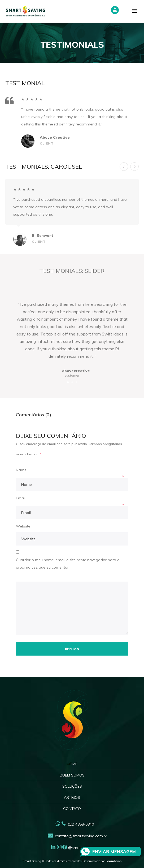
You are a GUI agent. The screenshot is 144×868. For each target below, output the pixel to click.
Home (72, 764)
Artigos (72, 797)
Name (21, 470)
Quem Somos (72, 775)
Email (21, 498)
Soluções (72, 786)
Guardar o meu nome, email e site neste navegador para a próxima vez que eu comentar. (68, 564)
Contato (72, 809)
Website (23, 526)
